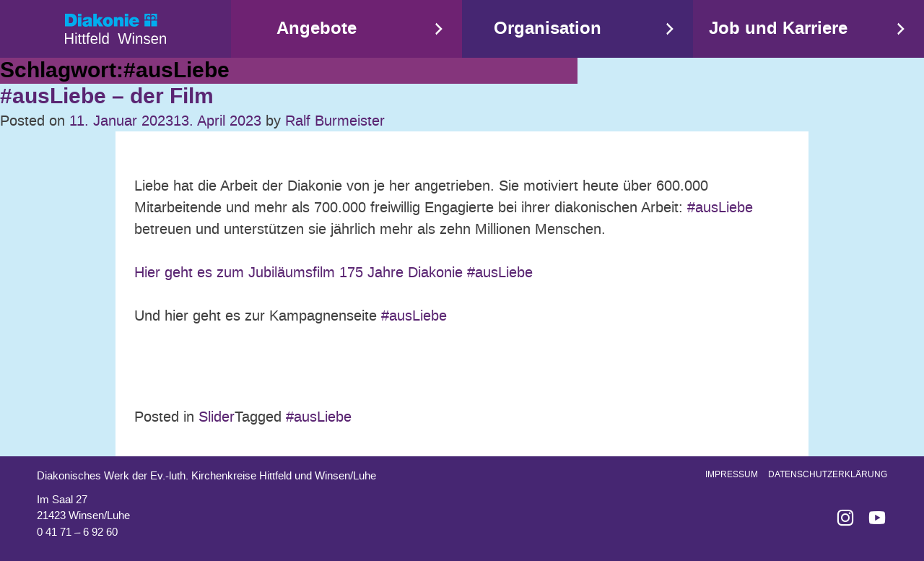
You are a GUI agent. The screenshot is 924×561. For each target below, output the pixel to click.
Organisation (548, 29)
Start (115, 29)
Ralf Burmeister (335, 121)
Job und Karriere (778, 29)
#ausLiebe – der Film (107, 96)
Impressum (732, 474)
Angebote (317, 29)
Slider (217, 417)
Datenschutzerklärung (828, 474)
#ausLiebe (718, 207)
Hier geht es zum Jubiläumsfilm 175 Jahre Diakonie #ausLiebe (334, 272)
